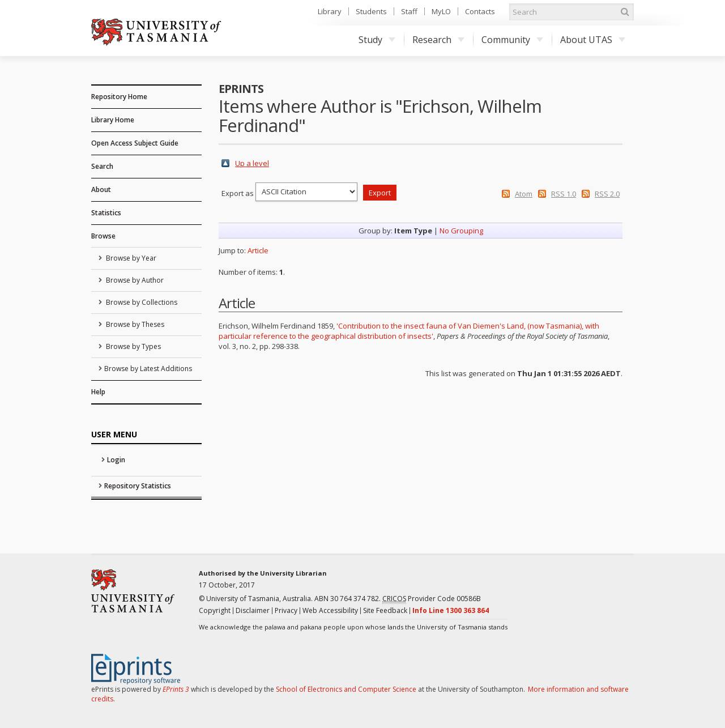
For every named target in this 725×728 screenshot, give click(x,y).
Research (438, 40)
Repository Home (119, 97)
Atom (524, 194)
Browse (103, 236)
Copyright (215, 610)
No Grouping (461, 231)
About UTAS (593, 40)
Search (102, 166)
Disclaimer (253, 610)
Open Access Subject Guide (135, 143)
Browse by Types (133, 346)
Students (371, 11)
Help (98, 392)
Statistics (106, 213)
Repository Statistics (138, 486)
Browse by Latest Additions (148, 369)
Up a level (252, 163)
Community (512, 40)
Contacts (480, 11)
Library (330, 11)
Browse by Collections (141, 302)
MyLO (441, 11)
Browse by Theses (134, 324)
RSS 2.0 (607, 194)
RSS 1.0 (564, 194)
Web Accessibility (330, 610)
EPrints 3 (176, 689)
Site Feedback (385, 610)
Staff (409, 11)
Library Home (113, 120)
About (101, 190)
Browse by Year (130, 258)
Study (377, 40)
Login (116, 460)
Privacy (286, 610)
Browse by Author (134, 280)
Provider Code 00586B (432, 599)
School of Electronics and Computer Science (346, 689)
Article (258, 250)
